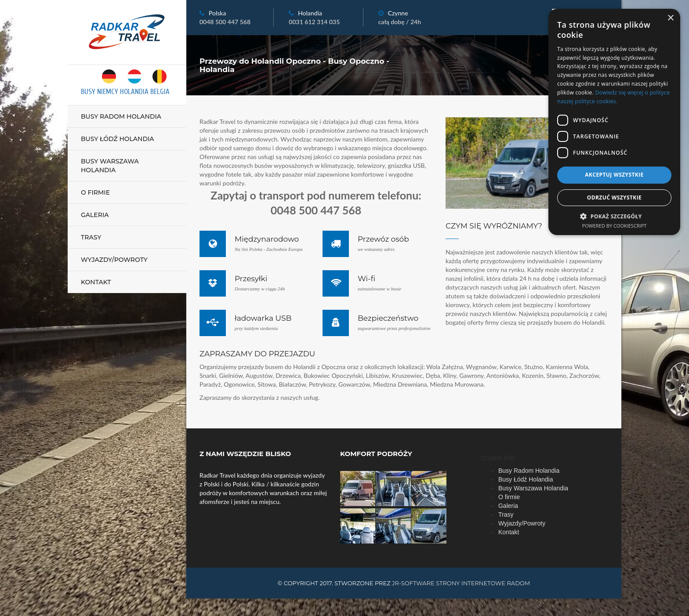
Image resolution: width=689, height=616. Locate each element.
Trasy (91, 237)
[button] (614, 216)
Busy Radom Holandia (121, 116)
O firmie (95, 192)
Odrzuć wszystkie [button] (614, 197)
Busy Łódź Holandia (118, 139)
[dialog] (614, 122)
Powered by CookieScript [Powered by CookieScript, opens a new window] (615, 226)
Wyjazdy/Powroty (114, 260)
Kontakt (96, 282)
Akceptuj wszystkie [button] (614, 175)
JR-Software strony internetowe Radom (461, 583)
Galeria (95, 215)
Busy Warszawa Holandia (110, 166)
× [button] (670, 18)
